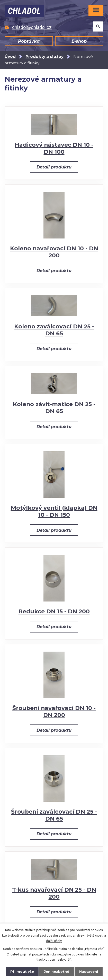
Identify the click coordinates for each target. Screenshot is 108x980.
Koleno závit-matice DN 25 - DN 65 (54, 408)
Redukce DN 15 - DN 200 (54, 611)
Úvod (10, 56)
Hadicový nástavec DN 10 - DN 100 (54, 148)
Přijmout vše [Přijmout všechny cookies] (22, 971)
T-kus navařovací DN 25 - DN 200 (54, 893)
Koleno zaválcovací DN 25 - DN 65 (54, 330)
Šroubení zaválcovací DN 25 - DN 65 (54, 815)
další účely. (54, 941)
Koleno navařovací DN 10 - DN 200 (54, 252)
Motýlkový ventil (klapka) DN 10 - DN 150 (54, 511)
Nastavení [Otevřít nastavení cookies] (89, 971)
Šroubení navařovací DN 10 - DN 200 (54, 711)
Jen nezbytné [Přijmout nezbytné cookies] (57, 971)
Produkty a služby (44, 56)
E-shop (79, 41)
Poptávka (29, 41)
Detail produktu (54, 167)
